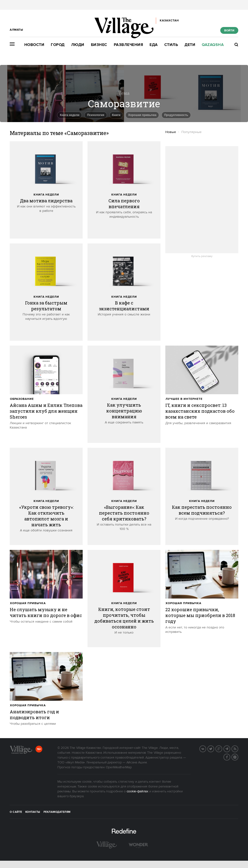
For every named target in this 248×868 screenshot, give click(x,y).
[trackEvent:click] (46, 190)
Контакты (33, 812)
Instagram (238, 757)
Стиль (171, 45)
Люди (78, 45)
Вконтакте (206, 748)
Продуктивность (176, 115)
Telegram (230, 748)
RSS (238, 748)
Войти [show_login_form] (229, 31)
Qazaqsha (213, 45)
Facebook (230, 757)
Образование (22, 399)
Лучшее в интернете (184, 399)
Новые (171, 132)
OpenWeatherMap (119, 767)
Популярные (191, 132)
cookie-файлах (137, 791)
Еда (154, 45)
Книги (116, 115)
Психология (96, 115)
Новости (34, 45)
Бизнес (99, 45)
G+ (222, 748)
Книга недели (46, 195)
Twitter (214, 748)
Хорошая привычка (142, 115)
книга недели (70, 115)
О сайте (16, 812)
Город (58, 45)
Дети (190, 45)
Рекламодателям (57, 812)
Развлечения (128, 45)
